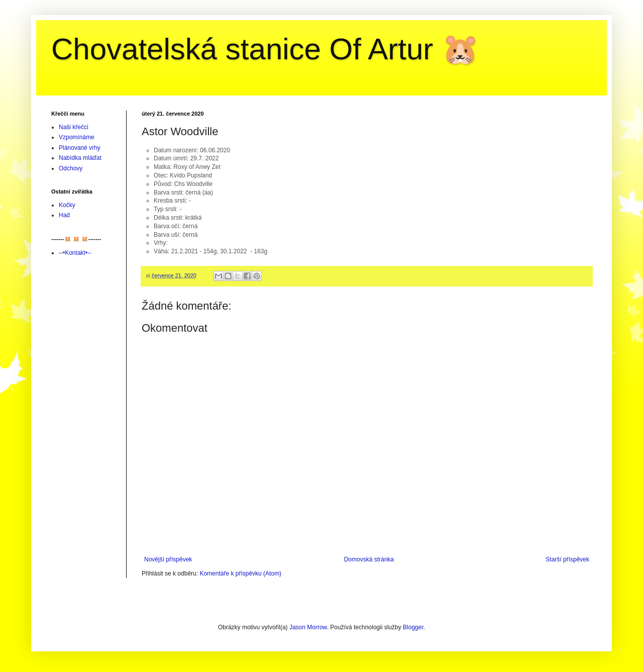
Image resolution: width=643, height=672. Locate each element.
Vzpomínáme (77, 137)
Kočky (67, 205)
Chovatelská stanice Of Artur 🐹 (265, 49)
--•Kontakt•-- (75, 253)
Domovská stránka (369, 559)
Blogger (413, 627)
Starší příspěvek (567, 559)
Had (64, 215)
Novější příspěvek (168, 559)
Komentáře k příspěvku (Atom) (240, 573)
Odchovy (71, 168)
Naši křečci (74, 127)
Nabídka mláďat (80, 158)
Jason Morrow (308, 627)
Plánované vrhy (80, 148)
